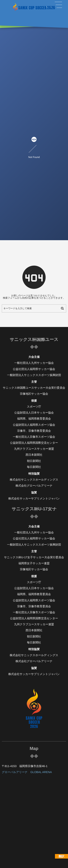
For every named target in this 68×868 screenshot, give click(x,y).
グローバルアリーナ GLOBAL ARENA (27, 772)
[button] (58, 5)
